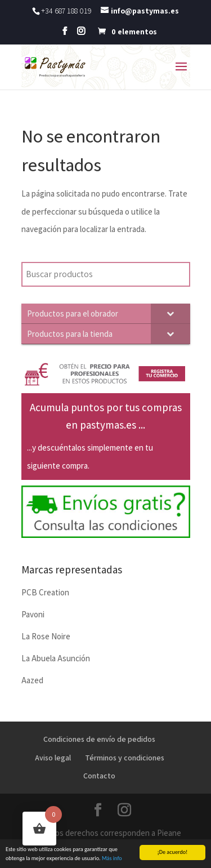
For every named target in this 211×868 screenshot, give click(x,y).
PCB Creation (45, 592)
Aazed (32, 680)
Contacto (99, 776)
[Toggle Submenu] (170, 313)
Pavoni (33, 614)
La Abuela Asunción (56, 658)
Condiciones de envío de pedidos (99, 739)
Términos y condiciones (125, 758)
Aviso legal (53, 758)
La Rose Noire (46, 636)
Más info (112, 859)
